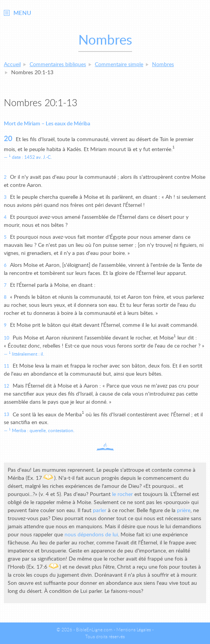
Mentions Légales (134, 630)
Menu (22, 13)
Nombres (163, 65)
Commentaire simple (119, 65)
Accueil (12, 65)
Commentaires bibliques (58, 65)
